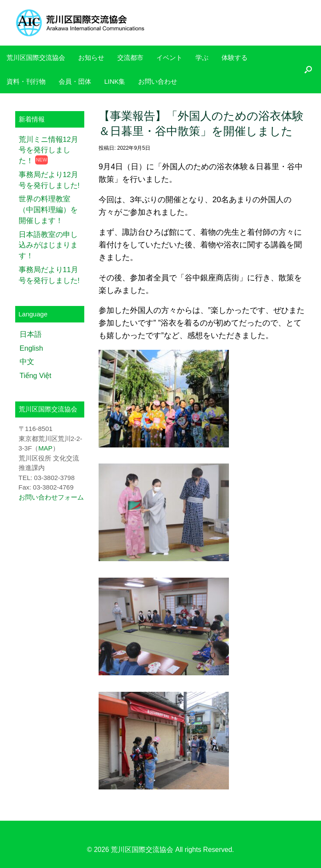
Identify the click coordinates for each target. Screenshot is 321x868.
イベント (169, 58)
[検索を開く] (308, 69)
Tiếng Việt (35, 375)
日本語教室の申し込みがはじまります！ (48, 245)
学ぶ (202, 58)
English (31, 348)
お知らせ (91, 58)
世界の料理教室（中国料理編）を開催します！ (48, 210)
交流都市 (130, 58)
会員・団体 (75, 81)
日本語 (31, 334)
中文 (27, 362)
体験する (235, 58)
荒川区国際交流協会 (36, 58)
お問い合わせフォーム (51, 497)
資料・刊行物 (26, 81)
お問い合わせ (158, 81)
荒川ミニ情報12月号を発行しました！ (48, 150)
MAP (45, 448)
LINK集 (115, 81)
